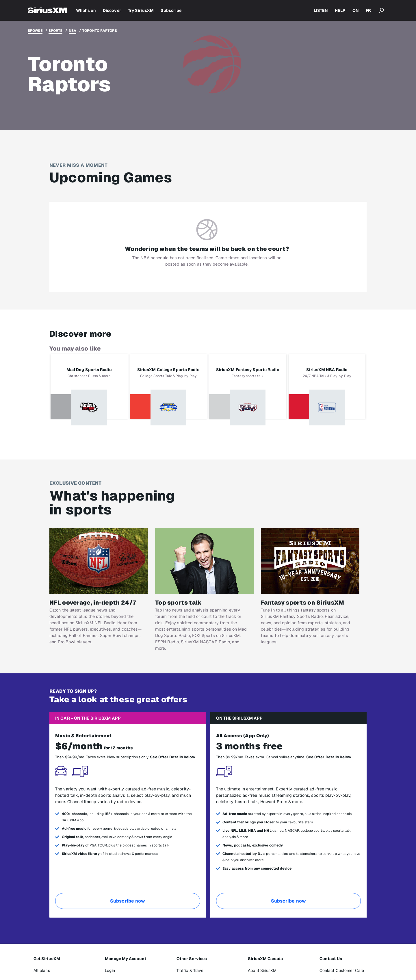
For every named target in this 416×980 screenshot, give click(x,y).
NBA (73, 31)
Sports (56, 31)
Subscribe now (128, 901)
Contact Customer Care (342, 970)
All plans (42, 970)
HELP (340, 10)
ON (356, 10)
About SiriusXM (262, 970)
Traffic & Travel (191, 970)
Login (110, 970)
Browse (35, 31)
